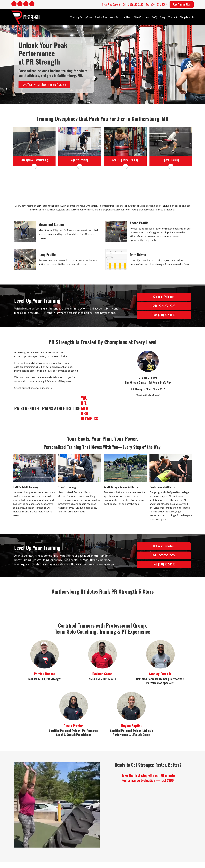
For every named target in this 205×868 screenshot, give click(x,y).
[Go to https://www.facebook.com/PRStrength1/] (14, 4)
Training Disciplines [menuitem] (81, 17)
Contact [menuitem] (173, 17)
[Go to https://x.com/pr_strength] (32, 4)
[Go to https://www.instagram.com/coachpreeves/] (20, 4)
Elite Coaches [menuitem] (141, 17)
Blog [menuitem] (162, 17)
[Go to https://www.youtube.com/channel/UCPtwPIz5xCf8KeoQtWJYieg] (26, 4)
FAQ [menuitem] (154, 17)
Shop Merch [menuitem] (187, 17)
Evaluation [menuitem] (101, 17)
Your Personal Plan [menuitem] (120, 17)
